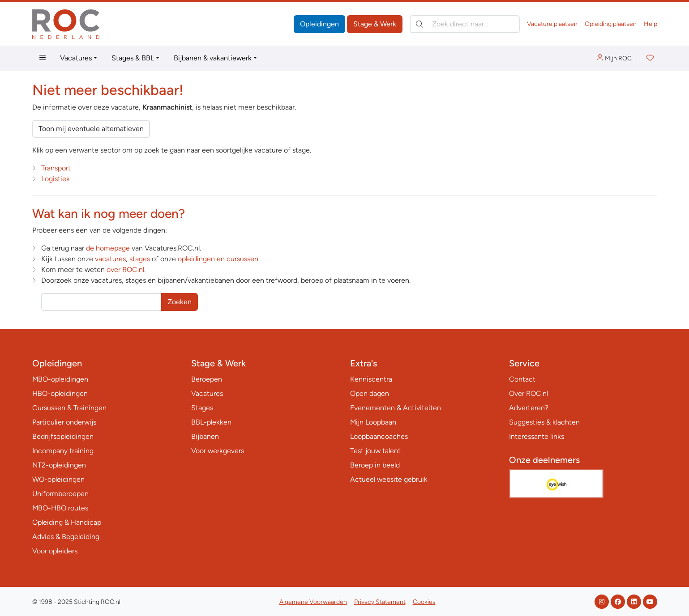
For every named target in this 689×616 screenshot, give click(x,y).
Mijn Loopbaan (373, 422)
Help (650, 24)
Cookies (424, 602)
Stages (202, 408)
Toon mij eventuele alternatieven (91, 129)
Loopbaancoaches (379, 436)
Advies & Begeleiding (66, 537)
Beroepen (207, 379)
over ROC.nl (125, 270)
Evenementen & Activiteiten (396, 408)
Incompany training (63, 451)
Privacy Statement (380, 602)
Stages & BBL (133, 58)
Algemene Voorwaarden (313, 602)
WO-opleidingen (58, 479)
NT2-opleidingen (59, 465)
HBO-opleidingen (60, 393)
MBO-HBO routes (60, 508)
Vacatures (76, 58)
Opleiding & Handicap (67, 522)
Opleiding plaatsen (611, 24)
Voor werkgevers (218, 451)
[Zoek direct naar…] (465, 24)
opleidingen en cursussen (218, 259)
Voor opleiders (55, 551)
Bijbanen (205, 436)
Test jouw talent (375, 451)
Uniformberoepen (60, 494)
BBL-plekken (211, 422)
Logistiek (56, 179)
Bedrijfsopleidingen (63, 436)
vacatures (110, 259)
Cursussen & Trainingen (69, 408)
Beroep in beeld (375, 465)
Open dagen (370, 393)
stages (140, 259)
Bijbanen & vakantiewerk (213, 58)
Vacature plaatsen (552, 24)
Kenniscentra (371, 379)
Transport (56, 168)
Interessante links (537, 436)
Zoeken (180, 302)
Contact (522, 379)
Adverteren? (529, 408)
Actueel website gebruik (389, 479)
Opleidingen (319, 24)
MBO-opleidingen (60, 379)
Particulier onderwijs (64, 422)
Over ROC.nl (529, 393)
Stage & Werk (375, 24)
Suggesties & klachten (544, 422)
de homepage (108, 248)
